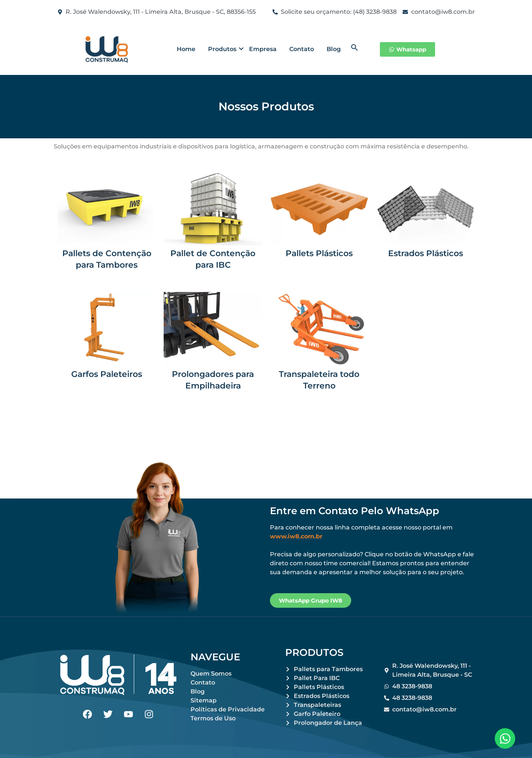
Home (186, 49)
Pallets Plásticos (319, 253)
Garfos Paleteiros (107, 374)
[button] (355, 49)
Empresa (263, 49)
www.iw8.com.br (296, 536)
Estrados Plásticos (426, 253)
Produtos (223, 49)
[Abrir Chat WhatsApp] (505, 738)
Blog (334, 49)
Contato (302, 49)
